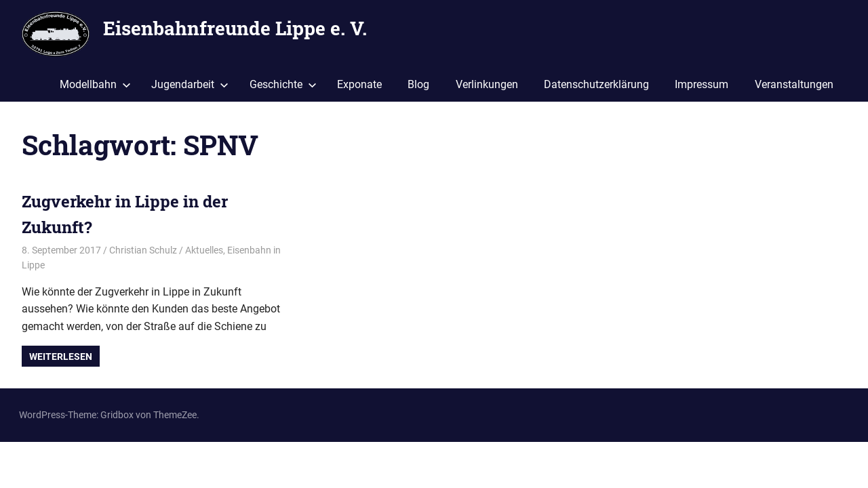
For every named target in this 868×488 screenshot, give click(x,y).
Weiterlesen (61, 357)
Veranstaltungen (794, 84)
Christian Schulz (143, 250)
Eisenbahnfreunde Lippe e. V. (235, 28)
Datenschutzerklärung (596, 84)
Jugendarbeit (190, 84)
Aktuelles (204, 250)
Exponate (359, 84)
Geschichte (283, 84)
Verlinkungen (487, 84)
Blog (418, 84)
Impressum (702, 84)
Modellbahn (95, 84)
